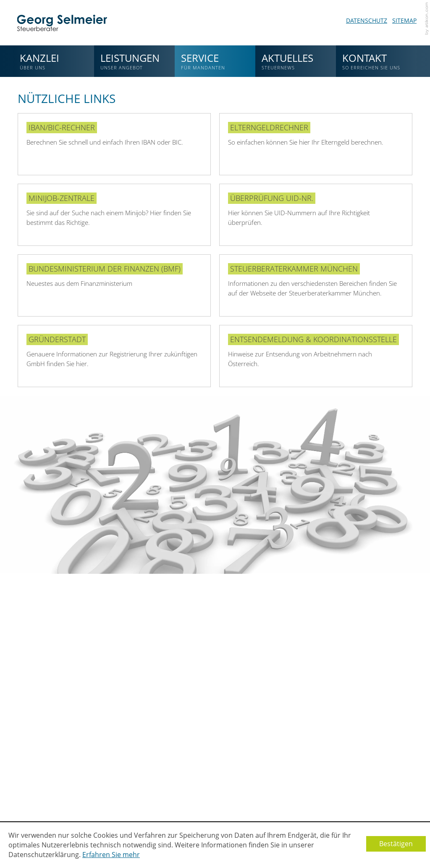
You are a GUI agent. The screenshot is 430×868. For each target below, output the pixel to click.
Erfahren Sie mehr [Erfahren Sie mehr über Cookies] (111, 855)
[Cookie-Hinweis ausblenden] (396, 844)
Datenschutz (367, 20)
